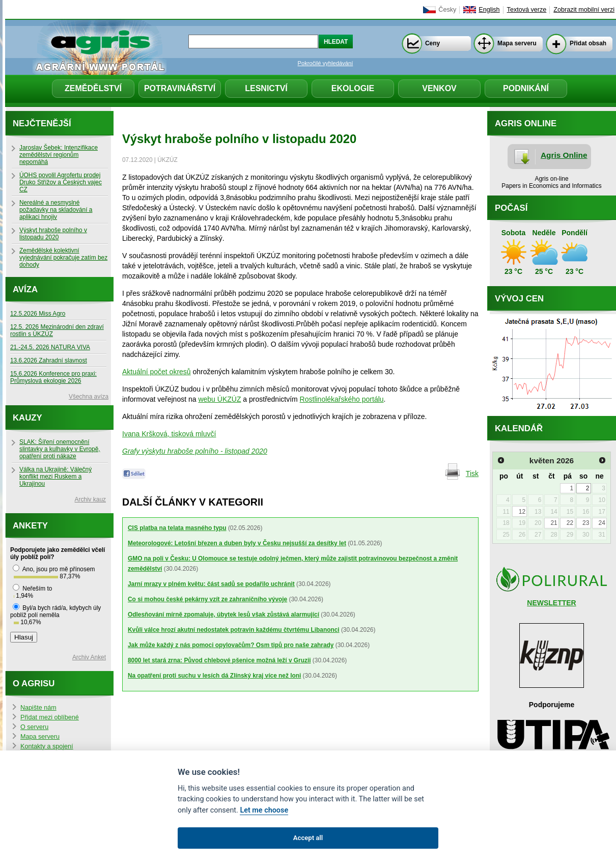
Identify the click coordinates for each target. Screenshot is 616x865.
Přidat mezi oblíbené (50, 717)
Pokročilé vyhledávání (326, 63)
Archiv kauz (90, 499)
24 (601, 523)
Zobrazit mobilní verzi (584, 10)
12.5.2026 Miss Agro (38, 314)
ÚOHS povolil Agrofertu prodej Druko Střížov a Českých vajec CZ (61, 182)
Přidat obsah (588, 43)
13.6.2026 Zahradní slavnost (49, 360)
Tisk (472, 473)
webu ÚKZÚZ (219, 399)
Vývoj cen (519, 299)
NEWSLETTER (551, 603)
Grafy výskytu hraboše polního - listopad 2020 (195, 451)
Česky (447, 10)
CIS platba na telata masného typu (177, 528)
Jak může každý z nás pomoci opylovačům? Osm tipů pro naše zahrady (231, 645)
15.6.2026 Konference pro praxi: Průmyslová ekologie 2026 (53, 377)
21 (554, 523)
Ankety (30, 526)
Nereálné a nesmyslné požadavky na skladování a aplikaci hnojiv (56, 210)
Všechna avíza (89, 397)
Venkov (439, 88)
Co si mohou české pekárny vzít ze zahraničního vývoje (207, 599)
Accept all (308, 838)
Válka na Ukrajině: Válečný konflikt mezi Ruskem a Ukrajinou (55, 477)
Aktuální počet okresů (157, 372)
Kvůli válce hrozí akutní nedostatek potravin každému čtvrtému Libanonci (234, 630)
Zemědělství (93, 88)
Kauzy (27, 418)
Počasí (511, 208)
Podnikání (526, 88)
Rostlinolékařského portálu (342, 399)
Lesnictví (266, 88)
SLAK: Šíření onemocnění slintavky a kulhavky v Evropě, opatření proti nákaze (60, 449)
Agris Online (564, 155)
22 (570, 523)
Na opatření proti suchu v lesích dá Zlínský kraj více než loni (214, 676)
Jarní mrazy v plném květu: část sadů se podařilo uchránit (211, 584)
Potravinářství (180, 88)
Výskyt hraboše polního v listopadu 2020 (53, 234)
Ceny (432, 43)
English (489, 10)
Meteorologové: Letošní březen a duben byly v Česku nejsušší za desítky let (237, 543)
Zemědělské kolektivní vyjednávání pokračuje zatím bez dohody (63, 258)
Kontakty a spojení (47, 746)
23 (586, 523)
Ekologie (353, 88)
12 (522, 512)
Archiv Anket (89, 657)
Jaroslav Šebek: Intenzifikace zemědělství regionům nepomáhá (59, 155)
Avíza (25, 289)
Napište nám (38, 708)
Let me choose (264, 810)
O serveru (34, 727)
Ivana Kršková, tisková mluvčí (169, 434)
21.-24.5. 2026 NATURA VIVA (50, 347)
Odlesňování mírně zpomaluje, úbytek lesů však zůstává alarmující (223, 615)
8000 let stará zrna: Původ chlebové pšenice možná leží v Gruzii (219, 660)
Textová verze (527, 10)
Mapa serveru (517, 43)
